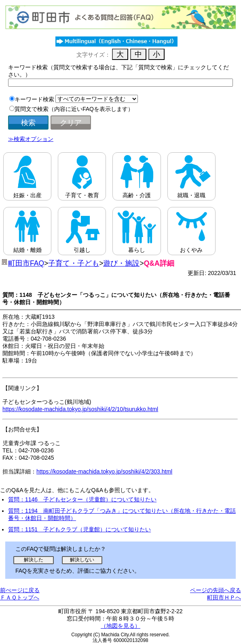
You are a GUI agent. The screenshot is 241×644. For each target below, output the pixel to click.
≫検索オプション (31, 139)
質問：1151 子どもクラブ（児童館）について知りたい (79, 529)
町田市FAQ (26, 263)
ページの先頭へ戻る (216, 590)
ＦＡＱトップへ (20, 597)
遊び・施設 (121, 263)
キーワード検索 (34, 99)
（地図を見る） (120, 626)
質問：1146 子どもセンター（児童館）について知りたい (82, 499)
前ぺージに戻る (20, 590)
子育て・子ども (74, 263)
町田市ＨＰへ (224, 597)
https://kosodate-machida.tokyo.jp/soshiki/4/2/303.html (104, 471)
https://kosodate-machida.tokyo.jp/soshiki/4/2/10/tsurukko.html (80, 409)
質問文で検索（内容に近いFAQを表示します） (74, 109)
